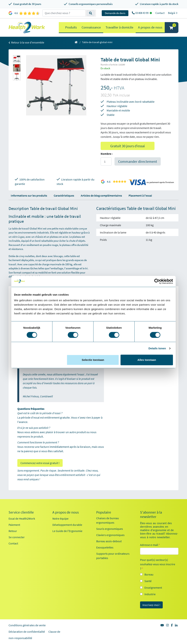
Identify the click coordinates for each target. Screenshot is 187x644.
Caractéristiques (64, 195)
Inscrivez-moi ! (151, 605)
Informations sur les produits (29, 195)
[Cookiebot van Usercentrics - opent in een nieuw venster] (157, 281)
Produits (71, 27)
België (173, 13)
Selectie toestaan (93, 360)
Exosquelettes (105, 547)
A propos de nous (150, 27)
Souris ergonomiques (110, 529)
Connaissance (91, 27)
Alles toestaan (147, 360)
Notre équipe (60, 518)
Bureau (149, 574)
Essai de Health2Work (22, 518)
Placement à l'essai (140, 195)
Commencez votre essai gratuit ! (40, 463)
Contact (160, 13)
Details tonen (157, 348)
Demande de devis (115, 13)
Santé (148, 581)
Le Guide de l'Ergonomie (67, 531)
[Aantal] (106, 162)
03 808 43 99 (142, 13)
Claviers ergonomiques (110, 535)
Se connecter (17, 537)
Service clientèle (21, 512)
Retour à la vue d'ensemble (26, 42)
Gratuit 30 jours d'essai (128, 146)
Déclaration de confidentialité (27, 632)
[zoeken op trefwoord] (64, 13)
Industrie (150, 594)
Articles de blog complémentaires (101, 195)
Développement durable (67, 525)
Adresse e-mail (150, 545)
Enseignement (153, 588)
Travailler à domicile (119, 27)
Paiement (14, 525)
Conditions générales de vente (27, 625)
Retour (13, 531)
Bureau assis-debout (109, 541)
